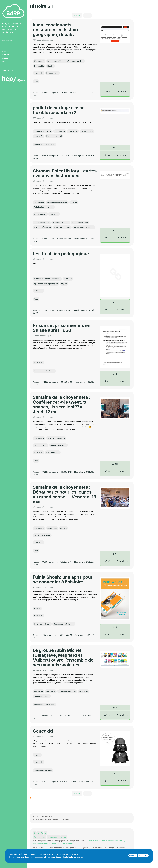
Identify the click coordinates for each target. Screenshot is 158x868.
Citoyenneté (39, 61)
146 (107, 634)
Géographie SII (87, 131)
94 (116, 554)
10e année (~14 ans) (42, 227)
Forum (64, 837)
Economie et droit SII (43, 131)
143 (107, 238)
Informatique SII (53, 452)
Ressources (40, 837)
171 (107, 781)
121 (107, 309)
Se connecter (8, 70)
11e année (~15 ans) (62, 227)
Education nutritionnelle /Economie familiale (66, 61)
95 (107, 155)
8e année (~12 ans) (61, 223)
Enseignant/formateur (43, 770)
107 (107, 561)
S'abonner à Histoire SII (31, 798)
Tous (36, 81)
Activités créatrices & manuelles (47, 279)
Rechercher (7, 40)
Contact (6, 55)
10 (116, 708)
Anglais (64, 284)
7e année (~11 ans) (42, 223)
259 (107, 715)
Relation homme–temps (44, 207)
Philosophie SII (52, 73)
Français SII (73, 131)
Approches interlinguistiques (46, 284)
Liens (4, 51)
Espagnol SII (60, 131)
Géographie (39, 66)
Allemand (68, 279)
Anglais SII (38, 691)
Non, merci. (143, 856)
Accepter (133, 856)
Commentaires (53, 837)
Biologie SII (51, 691)
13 (116, 627)
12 (116, 374)
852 (107, 381)
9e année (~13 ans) (80, 223)
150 (107, 471)
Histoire (50, 66)
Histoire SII (39, 73)
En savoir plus (123, 92)
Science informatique (56, 438)
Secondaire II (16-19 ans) (44, 144)
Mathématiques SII (54, 136)
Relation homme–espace (57, 202)
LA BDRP (5, 58)
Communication (41, 445)
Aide (4, 62)
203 (116, 464)
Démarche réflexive (59, 445)
